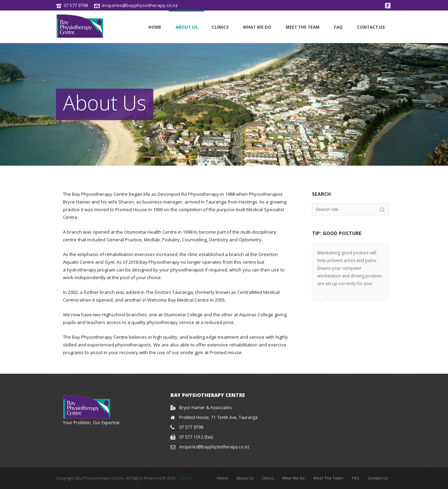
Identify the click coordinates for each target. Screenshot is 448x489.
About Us (187, 27)
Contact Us (371, 27)
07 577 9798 (76, 5)
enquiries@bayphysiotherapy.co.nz (140, 5)
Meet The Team (303, 27)
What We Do (257, 27)
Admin (186, 478)
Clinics (220, 27)
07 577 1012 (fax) (196, 437)
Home (155, 27)
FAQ (338, 27)
